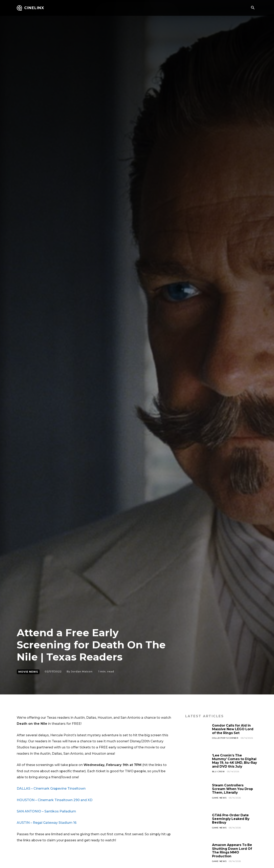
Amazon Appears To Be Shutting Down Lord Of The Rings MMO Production (232, 850)
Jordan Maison (82, 671)
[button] (253, 8)
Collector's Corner (225, 738)
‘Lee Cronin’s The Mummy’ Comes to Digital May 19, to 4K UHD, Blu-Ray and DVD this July (235, 761)
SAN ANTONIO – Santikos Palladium (46, 811)
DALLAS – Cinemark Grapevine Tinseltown (51, 788)
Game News (219, 798)
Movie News (28, 672)
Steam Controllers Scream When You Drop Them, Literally (233, 789)
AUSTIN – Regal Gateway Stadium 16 (47, 823)
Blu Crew (218, 772)
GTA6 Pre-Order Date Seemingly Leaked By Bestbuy (231, 819)
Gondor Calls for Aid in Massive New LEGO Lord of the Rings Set (233, 729)
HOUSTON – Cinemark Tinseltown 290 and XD (55, 800)
